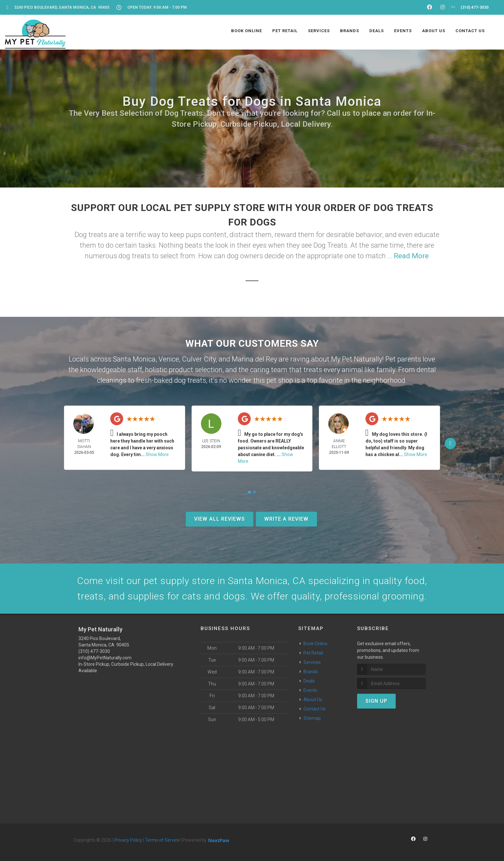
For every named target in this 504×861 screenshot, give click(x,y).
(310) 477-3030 (94, 651)
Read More (411, 256)
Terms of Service (162, 840)
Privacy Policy (128, 840)
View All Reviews (220, 519)
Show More (157, 454)
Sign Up (376, 701)
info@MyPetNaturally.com (105, 658)
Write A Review (286, 519)
